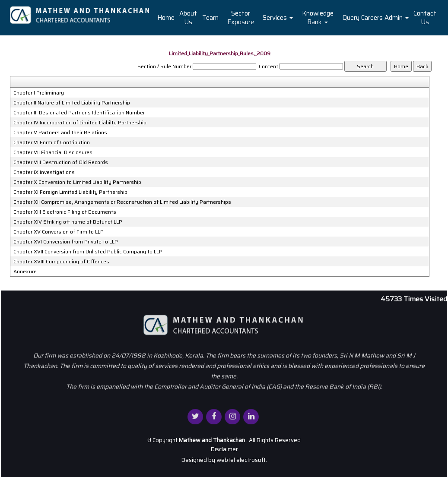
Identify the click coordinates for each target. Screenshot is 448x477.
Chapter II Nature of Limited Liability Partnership (72, 103)
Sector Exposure (241, 18)
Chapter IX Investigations (44, 172)
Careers (372, 18)
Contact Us (425, 18)
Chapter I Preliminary (39, 93)
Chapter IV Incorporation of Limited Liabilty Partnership (80, 123)
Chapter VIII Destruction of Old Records (61, 162)
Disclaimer (224, 449)
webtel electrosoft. (242, 460)
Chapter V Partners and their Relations (60, 133)
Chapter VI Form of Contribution (52, 142)
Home (166, 18)
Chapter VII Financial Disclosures (53, 152)
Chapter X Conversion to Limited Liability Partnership (77, 182)
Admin (397, 18)
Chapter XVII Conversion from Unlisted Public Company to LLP (88, 252)
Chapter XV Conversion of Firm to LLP (59, 232)
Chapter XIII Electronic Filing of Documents (65, 212)
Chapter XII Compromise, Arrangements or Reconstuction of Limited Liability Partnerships (122, 202)
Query (351, 18)
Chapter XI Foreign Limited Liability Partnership (70, 192)
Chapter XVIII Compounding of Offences (61, 262)
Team (210, 18)
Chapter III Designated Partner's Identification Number (79, 113)
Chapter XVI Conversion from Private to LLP (66, 242)
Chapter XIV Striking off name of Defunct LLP (68, 222)
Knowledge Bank (318, 18)
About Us (188, 18)
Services (278, 18)
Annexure (25, 272)
